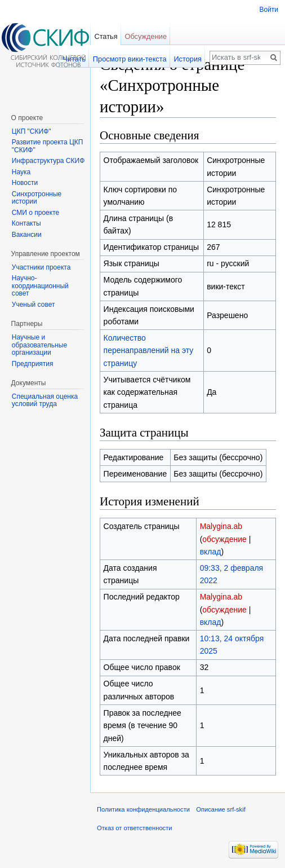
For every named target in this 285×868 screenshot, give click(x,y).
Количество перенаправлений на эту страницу (149, 351)
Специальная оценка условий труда (45, 400)
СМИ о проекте (35, 213)
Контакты (26, 223)
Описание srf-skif (221, 809)
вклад (211, 552)
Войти (269, 10)
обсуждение (224, 539)
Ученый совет (34, 305)
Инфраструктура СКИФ (48, 161)
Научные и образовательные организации (39, 345)
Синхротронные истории (37, 198)
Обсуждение (146, 36)
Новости (25, 183)
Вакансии (27, 235)
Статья (106, 36)
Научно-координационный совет (40, 286)
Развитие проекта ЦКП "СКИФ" (48, 146)
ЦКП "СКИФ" (32, 131)
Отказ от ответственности (135, 828)
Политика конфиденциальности (143, 809)
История (188, 59)
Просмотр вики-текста (130, 59)
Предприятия (33, 364)
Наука (21, 172)
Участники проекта (41, 267)
